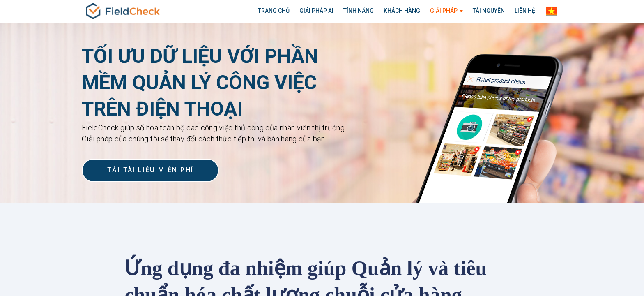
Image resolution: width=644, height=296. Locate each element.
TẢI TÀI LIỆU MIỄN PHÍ (150, 170)
